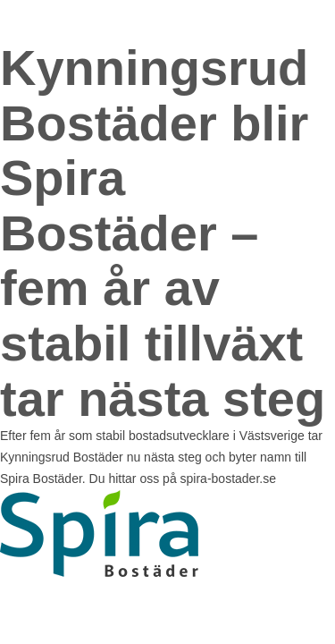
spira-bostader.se (228, 479)
